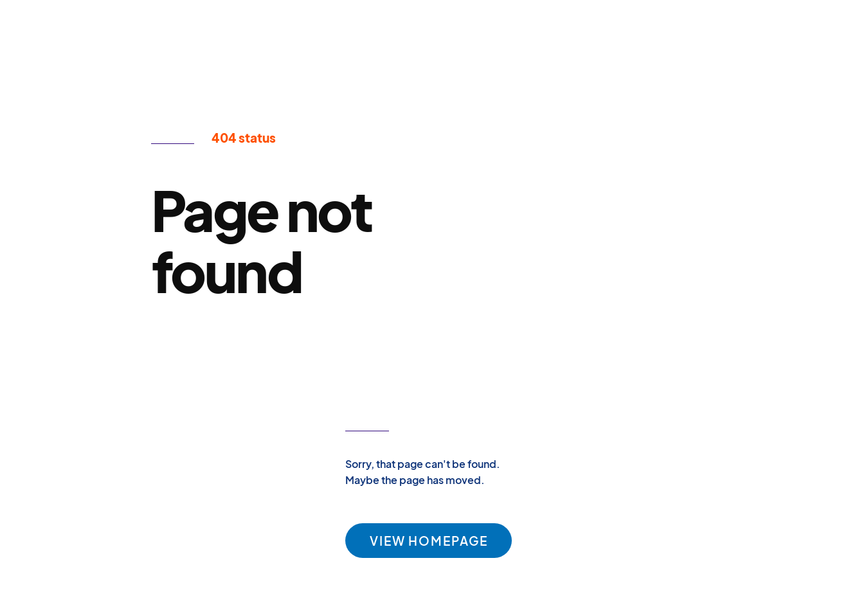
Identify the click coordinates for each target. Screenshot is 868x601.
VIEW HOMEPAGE (429, 541)
